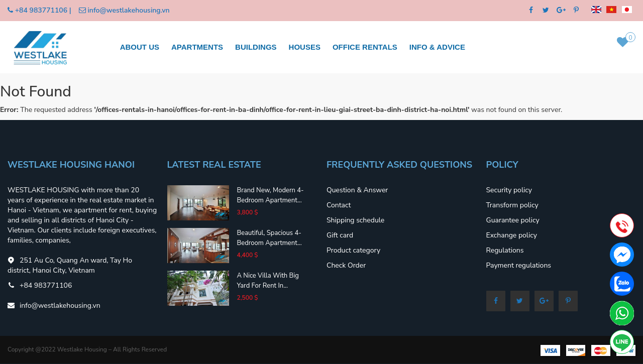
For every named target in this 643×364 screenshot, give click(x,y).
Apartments (197, 47)
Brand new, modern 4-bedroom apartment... (270, 195)
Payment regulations (519, 265)
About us (140, 47)
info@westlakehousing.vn (128, 10)
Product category (353, 250)
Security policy (509, 190)
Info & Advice (437, 47)
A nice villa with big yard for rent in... (268, 281)
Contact (339, 205)
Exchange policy (512, 235)
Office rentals (365, 47)
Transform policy (512, 205)
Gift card (340, 235)
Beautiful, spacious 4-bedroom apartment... (269, 238)
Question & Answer (357, 190)
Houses (305, 47)
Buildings (256, 47)
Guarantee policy (513, 220)
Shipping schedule (355, 220)
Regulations (505, 250)
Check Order (346, 265)
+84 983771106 (41, 10)
